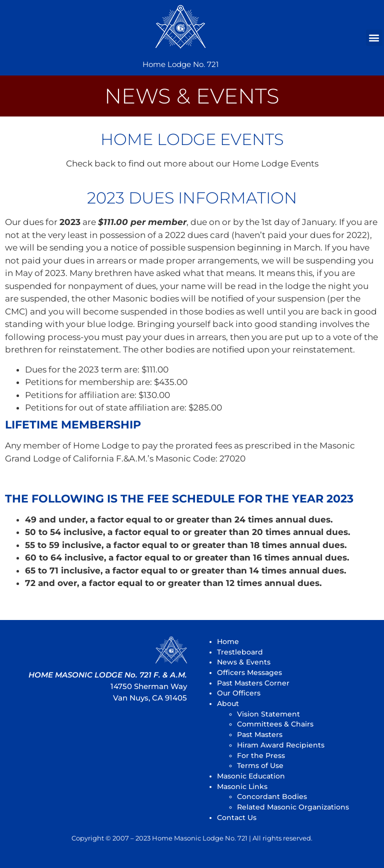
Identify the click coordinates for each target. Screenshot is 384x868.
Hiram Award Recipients (281, 745)
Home (228, 641)
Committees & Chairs (275, 724)
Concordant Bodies (272, 796)
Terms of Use (260, 765)
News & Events (244, 662)
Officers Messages (249, 672)
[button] (374, 38)
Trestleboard (240, 652)
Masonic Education (251, 776)
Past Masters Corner (253, 683)
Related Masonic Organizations (293, 807)
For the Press (261, 755)
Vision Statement (268, 714)
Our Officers (239, 693)
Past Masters (260, 734)
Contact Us (237, 817)
